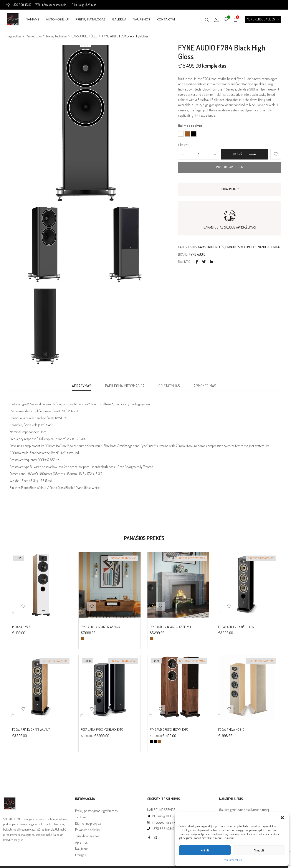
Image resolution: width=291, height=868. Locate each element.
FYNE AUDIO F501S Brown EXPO (169, 730)
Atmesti (259, 850)
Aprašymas (82, 386)
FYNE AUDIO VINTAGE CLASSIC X (100, 627)
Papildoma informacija (125, 386)
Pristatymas (169, 386)
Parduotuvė (34, 36)
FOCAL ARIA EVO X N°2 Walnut (31, 730)
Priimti (205, 850)
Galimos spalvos (190, 126)
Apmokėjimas (205, 386)
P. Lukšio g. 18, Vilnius (84, 5)
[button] (282, 818)
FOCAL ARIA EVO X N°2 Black (236, 627)
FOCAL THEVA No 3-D (231, 730)
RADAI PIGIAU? (230, 189)
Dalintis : (185, 262)
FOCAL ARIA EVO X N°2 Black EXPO (102, 730)
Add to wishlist (276, 154)
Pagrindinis (14, 36)
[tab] (82, 387)
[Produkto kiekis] (199, 154)
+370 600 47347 (19, 5)
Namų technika (56, 36)
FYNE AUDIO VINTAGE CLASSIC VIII (170, 627)
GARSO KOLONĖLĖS (84, 36)
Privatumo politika (233, 860)
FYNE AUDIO (197, 254)
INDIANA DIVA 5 (21, 627)
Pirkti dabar (224, 167)
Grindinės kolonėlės (241, 247)
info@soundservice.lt (50, 5)
